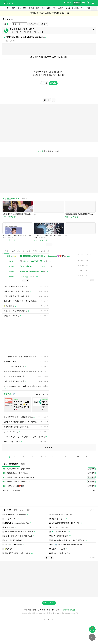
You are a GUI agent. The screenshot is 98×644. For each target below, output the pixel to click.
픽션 (43, 8)
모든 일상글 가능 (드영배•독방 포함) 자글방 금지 (47, 13)
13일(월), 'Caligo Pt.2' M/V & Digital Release (18, 477)
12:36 (92, 510)
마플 (29, 251)
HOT (8, 8)
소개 (25, 610)
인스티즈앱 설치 (49, 603)
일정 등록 (16, 490)
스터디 (61, 8)
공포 (49, 8)
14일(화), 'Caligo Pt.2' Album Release (16, 482)
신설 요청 (43, 24)
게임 (82, 8)
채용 (48, 610)
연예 (25, 8)
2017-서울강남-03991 (63, 613)
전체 (6, 251)
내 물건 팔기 (42, 394)
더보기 (49, 447)
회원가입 (77, 3)
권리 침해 (55, 610)
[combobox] (19, 24)
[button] (47, 245)
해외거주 (28, 32)
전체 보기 (6, 490)
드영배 (31, 8)
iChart (68, 8)
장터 (38, 8)
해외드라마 (38, 32)
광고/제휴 (41, 610)
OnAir (35, 251)
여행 (12, 32)
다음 (65, 457)
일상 (19, 8)
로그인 (44, 83)
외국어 (19, 32)
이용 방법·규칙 (67, 3)
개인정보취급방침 (68, 610)
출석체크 (75, 8)
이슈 (14, 8)
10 (52, 457)
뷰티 (54, 8)
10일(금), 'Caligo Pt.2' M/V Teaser (15, 473)
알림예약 (91, 469)
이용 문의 (32, 610)
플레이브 (6, 19)
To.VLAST (32, 24)
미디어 (42, 251)
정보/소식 (21, 251)
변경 (88, 8)
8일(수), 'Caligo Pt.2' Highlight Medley (16, 469)
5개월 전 (6, 41)
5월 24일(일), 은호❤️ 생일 (13, 486)
